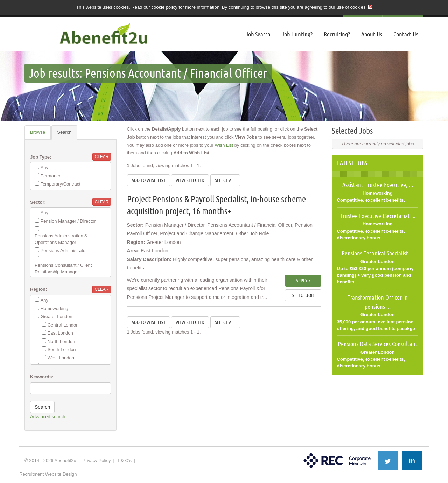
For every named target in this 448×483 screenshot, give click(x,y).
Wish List (224, 145)
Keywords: (42, 377)
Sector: (38, 202)
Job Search (258, 34)
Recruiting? (337, 34)
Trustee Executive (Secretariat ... (378, 216)
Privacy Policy (96, 460)
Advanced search (48, 417)
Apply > (303, 281)
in (412, 461)
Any (44, 167)
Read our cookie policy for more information (175, 7)
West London (61, 358)
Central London (63, 325)
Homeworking (54, 309)
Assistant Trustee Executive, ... (378, 184)
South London (62, 349)
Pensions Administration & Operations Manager (61, 239)
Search (64, 132)
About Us (372, 34)
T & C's (124, 460)
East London (60, 333)
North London (61, 341)
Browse (38, 132)
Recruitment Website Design (48, 474)
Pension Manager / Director (68, 221)
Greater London (57, 317)
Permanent (52, 176)
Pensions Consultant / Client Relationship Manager (63, 268)
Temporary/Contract (61, 184)
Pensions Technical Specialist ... (378, 253)
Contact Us (406, 34)
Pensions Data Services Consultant (378, 344)
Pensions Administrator (64, 250)
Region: (38, 289)
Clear (101, 157)
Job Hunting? (297, 34)
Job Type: (41, 157)
